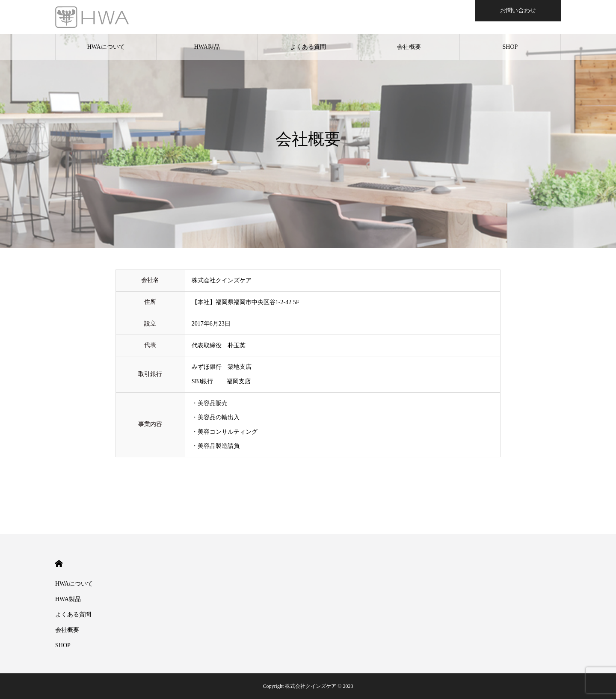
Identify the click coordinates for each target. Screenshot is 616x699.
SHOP (510, 47)
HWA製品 (207, 47)
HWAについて (106, 47)
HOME (59, 564)
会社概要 (409, 47)
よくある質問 (308, 47)
